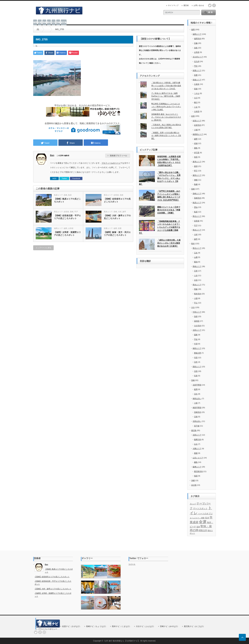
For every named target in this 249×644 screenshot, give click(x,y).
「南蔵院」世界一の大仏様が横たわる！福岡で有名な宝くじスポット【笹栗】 (166, 136)
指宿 (196, 476)
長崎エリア (197, 194)
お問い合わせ (199, 5)
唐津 (196, 166)
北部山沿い (197, 421)
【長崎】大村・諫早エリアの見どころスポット (117, 217)
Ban (52, 155)
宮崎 (58, 22)
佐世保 (116, 195)
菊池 (196, 262)
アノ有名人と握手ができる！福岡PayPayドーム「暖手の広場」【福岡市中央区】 (166, 96)
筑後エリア (197, 80)
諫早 (124, 212)
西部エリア (197, 367)
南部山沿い (197, 399)
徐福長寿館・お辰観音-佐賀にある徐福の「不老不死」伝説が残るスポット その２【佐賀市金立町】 (169, 161)
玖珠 (196, 376)
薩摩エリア (197, 467)
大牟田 (197, 111)
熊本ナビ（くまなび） (121, 626)
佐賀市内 (198, 125)
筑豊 (120, 228)
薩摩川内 (198, 439)
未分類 (194, 485)
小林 (196, 403)
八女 (196, 107)
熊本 (49, 22)
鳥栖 (196, 184)
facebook (214, 5)
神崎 (196, 180)
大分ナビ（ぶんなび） (145, 626)
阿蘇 (196, 289)
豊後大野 (198, 353)
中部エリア (197, 312)
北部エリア (197, 330)
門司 (196, 66)
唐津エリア (197, 162)
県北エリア (108, 195)
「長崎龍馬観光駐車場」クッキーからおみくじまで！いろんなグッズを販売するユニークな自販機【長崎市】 (160, 227)
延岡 (196, 389)
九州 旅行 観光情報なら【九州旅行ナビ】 (122, 641)
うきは (197, 93)
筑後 (196, 89)
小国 (196, 298)
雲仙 (196, 207)
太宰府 (71, 228)
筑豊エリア (108, 228)
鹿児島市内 (198, 471)
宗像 (196, 43)
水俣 (196, 280)
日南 (196, 417)
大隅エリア (197, 449)
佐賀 (40, 22)
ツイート (132, 564)
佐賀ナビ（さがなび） (72, 626)
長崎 (44, 22)
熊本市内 (198, 294)
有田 (196, 157)
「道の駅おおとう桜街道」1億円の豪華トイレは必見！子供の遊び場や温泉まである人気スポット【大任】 (166, 86)
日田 (196, 371)
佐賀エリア (197, 121)
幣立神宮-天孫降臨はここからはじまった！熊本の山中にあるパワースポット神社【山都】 (166, 107)
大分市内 (198, 326)
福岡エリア (58, 228)
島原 (70, 195)
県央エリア (108, 212)
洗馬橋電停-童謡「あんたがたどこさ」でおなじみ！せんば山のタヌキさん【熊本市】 (166, 117)
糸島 (196, 48)
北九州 (197, 61)
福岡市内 (198, 39)
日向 (196, 394)
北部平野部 (197, 385)
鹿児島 (64, 22)
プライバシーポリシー (48, 629)
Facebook (76, 178)
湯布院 (197, 321)
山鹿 (196, 257)
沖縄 (193, 480)
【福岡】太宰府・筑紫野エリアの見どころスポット (67, 234)
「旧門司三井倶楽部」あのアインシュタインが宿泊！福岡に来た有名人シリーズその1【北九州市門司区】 (169, 196)
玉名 (196, 253)
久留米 (197, 84)
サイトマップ (173, 5)
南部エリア (197, 348)
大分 (54, 22)
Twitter (64, 178)
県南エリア (197, 266)
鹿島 (196, 148)
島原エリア (58, 195)
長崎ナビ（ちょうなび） (97, 626)
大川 (196, 98)
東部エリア (197, 175)
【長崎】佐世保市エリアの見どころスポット (117, 200)
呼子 (196, 171)
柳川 (196, 102)
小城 (196, 130)
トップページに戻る (43, 248)
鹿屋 (196, 453)
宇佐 (196, 339)
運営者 (186, 5)
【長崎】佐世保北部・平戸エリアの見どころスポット (67, 217)
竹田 (196, 358)
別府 (196, 316)
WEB (54, 178)
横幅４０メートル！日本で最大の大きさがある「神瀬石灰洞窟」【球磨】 (169, 210)
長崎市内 (198, 198)
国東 (196, 335)
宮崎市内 (198, 412)
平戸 (76, 212)
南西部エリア (198, 134)
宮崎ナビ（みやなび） (169, 626)
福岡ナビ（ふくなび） (48, 626)
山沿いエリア (198, 458)
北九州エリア (198, 57)
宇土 (196, 303)
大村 (120, 212)
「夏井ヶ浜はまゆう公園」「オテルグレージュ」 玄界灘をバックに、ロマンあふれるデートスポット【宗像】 (160, 178)
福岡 (35, 22)
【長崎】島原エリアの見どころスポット (67, 200)
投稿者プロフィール (118, 156)
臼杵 (196, 362)
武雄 (196, 143)
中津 (196, 344)
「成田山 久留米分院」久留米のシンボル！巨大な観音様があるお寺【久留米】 (169, 243)
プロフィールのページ (111, 163)
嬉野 (196, 139)
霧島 (196, 462)
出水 (196, 444)
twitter (210, 5)
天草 (196, 271)
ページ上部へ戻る (242, 637)
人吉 (196, 275)
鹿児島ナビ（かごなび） (194, 626)
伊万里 (197, 153)
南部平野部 (197, 408)
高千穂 (197, 426)
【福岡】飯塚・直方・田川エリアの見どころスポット (117, 234)
